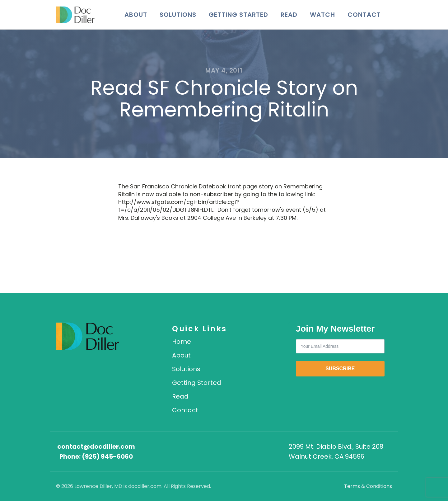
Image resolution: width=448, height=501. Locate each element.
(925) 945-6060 (107, 456)
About (136, 15)
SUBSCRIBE (340, 369)
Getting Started (238, 15)
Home (182, 342)
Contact (364, 15)
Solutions (178, 15)
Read (289, 15)
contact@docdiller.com (96, 447)
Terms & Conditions (368, 486)
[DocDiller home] (88, 336)
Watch (322, 15)
